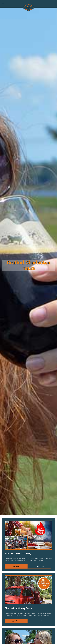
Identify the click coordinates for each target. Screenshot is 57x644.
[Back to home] (29, 7)
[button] (3, 4)
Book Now (16, 566)
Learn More (39, 566)
